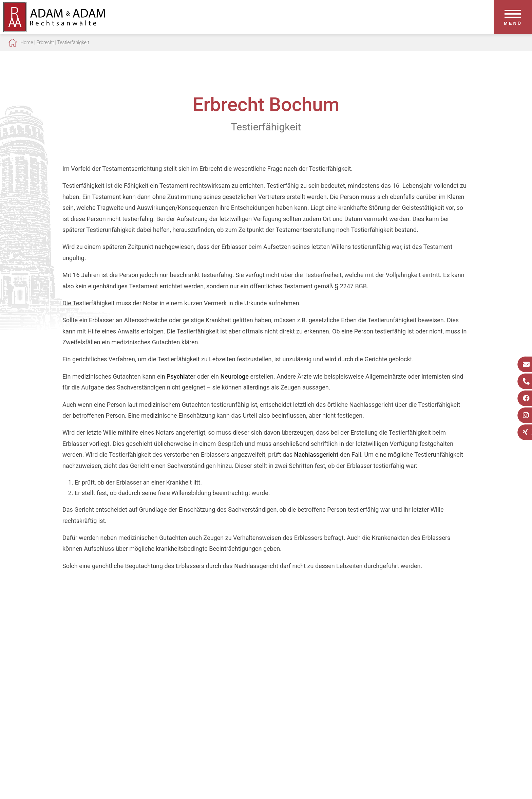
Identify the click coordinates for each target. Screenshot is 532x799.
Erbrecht (45, 42)
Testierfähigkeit (73, 42)
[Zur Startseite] (54, 30)
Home (27, 42)
